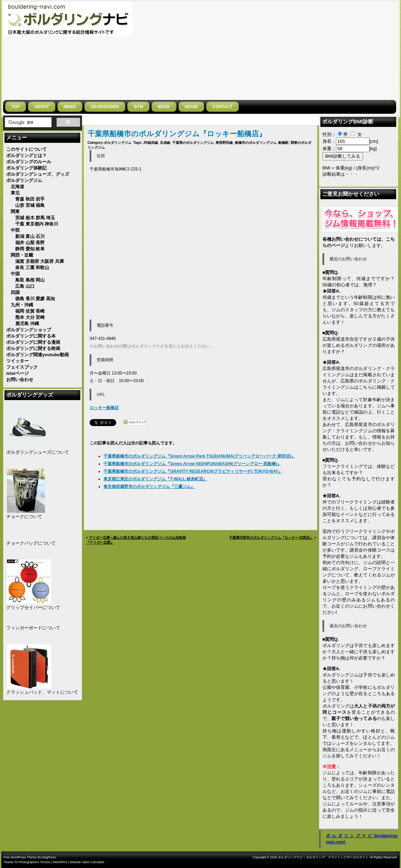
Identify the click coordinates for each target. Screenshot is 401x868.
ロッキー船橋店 (104, 408)
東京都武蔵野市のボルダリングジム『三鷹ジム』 (149, 487)
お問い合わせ (359, 443)
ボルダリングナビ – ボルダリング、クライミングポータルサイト (323, 857)
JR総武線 (151, 143)
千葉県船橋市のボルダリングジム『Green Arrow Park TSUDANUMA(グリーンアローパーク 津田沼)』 (199, 456)
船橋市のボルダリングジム (256, 143)
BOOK (164, 107)
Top (16, 107)
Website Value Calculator (87, 862)
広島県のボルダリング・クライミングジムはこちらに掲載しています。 (359, 387)
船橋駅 (283, 143)
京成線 (165, 143)
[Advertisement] (294, 50)
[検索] (28, 122)
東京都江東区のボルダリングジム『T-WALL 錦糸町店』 (155, 479)
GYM (138, 107)
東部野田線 (224, 143)
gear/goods (105, 107)
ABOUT (42, 107)
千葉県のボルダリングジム (193, 143)
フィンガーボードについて (33, 628)
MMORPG (60, 862)
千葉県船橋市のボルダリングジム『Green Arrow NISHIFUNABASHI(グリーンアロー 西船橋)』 (192, 464)
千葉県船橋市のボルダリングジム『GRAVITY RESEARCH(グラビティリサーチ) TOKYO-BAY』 (193, 471)
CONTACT (222, 107)
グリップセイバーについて (33, 607)
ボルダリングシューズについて (38, 452)
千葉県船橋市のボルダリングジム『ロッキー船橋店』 (177, 134)
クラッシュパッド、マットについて (42, 692)
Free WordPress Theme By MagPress (30, 857)
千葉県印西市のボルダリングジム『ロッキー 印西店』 (271, 538)
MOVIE (192, 107)
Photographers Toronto (34, 862)
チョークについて (24, 516)
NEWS (70, 107)
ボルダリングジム (118, 143)
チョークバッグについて (31, 543)
